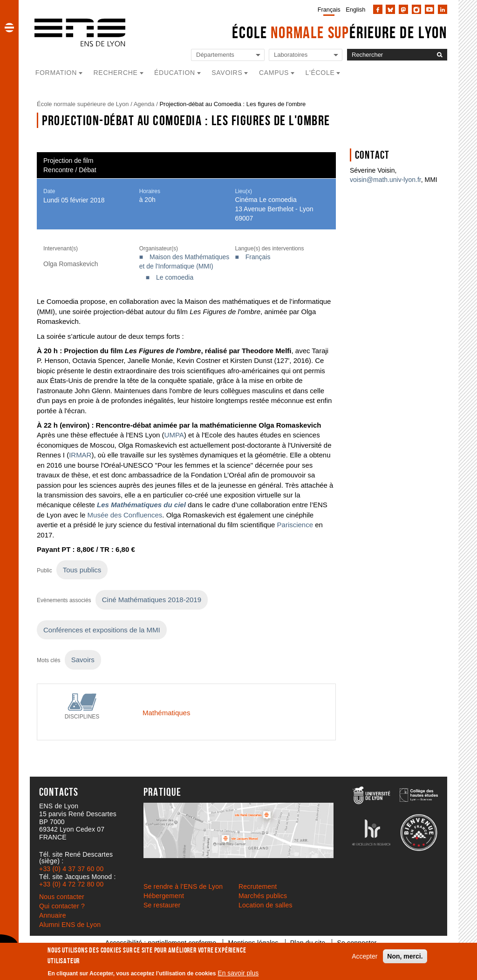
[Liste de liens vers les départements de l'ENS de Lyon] (228, 55)
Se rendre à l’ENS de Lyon (183, 886)
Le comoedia (175, 277)
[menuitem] (327, 9)
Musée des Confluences (125, 515)
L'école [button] (320, 73)
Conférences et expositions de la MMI (102, 630)
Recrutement (258, 886)
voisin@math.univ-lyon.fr (385, 180)
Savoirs (83, 660)
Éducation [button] (175, 73)
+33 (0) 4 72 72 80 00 (71, 884)
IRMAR (80, 455)
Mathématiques (166, 713)
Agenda (144, 104)
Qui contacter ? (62, 906)
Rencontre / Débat (70, 170)
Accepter (365, 956)
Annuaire (53, 915)
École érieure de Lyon (340, 32)
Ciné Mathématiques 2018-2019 (152, 600)
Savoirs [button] (227, 73)
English (355, 10)
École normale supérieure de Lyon (83, 104)
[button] (9, 27)
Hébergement (164, 896)
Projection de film (68, 161)
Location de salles (266, 905)
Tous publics (82, 570)
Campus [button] (274, 73)
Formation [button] (56, 73)
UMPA (174, 435)
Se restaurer (162, 905)
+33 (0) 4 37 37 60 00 (71, 869)
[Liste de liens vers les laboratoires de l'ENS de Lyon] (306, 55)
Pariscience (295, 525)
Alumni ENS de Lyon (70, 925)
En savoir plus (238, 973)
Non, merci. (405, 956)
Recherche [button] (116, 73)
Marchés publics (263, 896)
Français (329, 10)
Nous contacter (62, 897)
